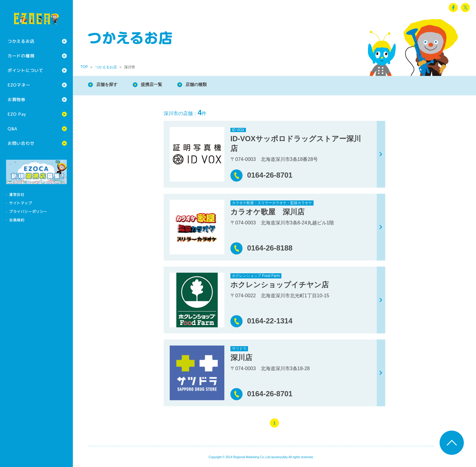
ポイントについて (25, 70)
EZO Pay (17, 114)
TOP (84, 67)
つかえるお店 (21, 41)
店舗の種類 (206, 85)
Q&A (12, 129)
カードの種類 (21, 56)
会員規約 (17, 220)
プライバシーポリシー (28, 211)
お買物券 (17, 99)
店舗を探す (109, 85)
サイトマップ (21, 203)
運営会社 (17, 194)
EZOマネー (19, 85)
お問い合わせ (21, 143)
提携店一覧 (158, 85)
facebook (453, 8)
